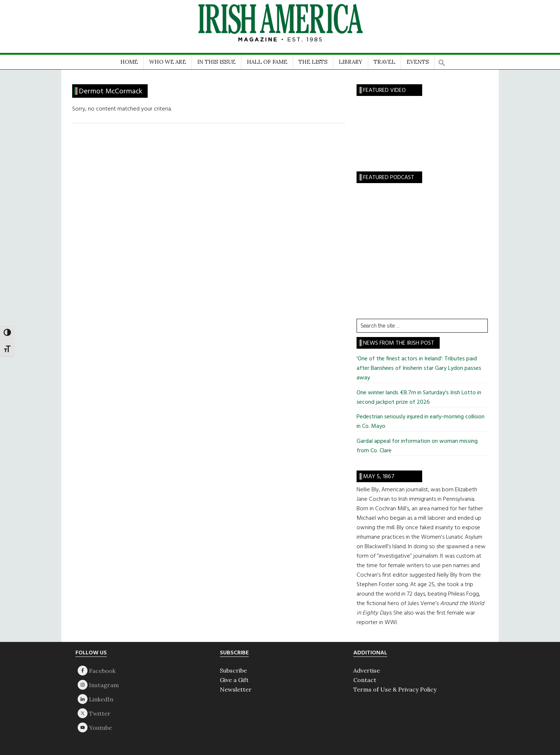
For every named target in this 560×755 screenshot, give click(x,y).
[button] (442, 60)
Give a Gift (234, 680)
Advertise (367, 670)
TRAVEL (384, 62)
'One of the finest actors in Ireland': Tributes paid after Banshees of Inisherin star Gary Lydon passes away (419, 368)
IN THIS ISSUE (216, 62)
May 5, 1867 (379, 477)
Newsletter (236, 689)
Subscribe (233, 670)
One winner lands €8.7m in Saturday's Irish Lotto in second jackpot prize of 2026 (419, 398)
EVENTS (418, 62)
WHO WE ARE (168, 62)
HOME (129, 62)
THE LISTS (313, 62)
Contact (365, 680)
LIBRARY (351, 62)
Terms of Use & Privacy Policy (395, 689)
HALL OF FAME (267, 62)
